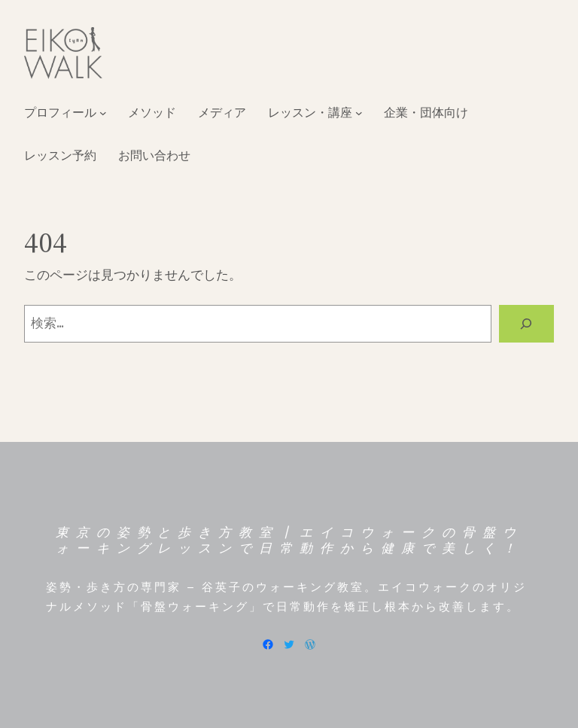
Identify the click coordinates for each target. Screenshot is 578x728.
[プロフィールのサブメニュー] (103, 113)
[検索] (526, 324)
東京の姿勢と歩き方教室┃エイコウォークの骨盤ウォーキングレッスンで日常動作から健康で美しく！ (289, 540)
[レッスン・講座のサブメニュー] (359, 113)
